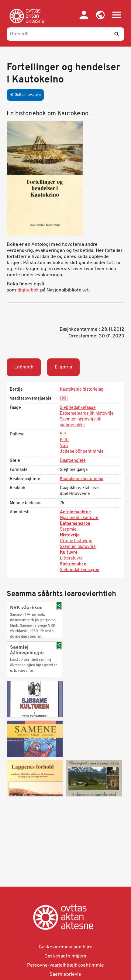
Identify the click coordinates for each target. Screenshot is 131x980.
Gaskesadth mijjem (65, 956)
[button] (100, 15)
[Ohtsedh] (66, 34)
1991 (64, 399)
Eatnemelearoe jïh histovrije (87, 414)
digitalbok (28, 290)
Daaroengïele (73, 461)
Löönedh (24, 367)
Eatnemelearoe (75, 524)
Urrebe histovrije (76, 541)
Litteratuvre (71, 558)
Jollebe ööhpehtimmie (82, 452)
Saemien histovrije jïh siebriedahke (81, 422)
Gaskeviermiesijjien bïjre (65, 947)
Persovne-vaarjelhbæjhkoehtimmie (65, 965)
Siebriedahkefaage (78, 408)
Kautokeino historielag (82, 390)
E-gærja (63, 367)
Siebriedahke (73, 564)
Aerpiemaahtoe (75, 512)
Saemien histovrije (78, 547)
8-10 (64, 440)
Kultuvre (69, 553)
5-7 (63, 434)
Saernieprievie (65, 975)
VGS (64, 446)
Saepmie (68, 530)
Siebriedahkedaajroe (80, 570)
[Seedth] (117, 34)
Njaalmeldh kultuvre (79, 518)
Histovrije (70, 535)
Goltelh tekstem (25, 95)
